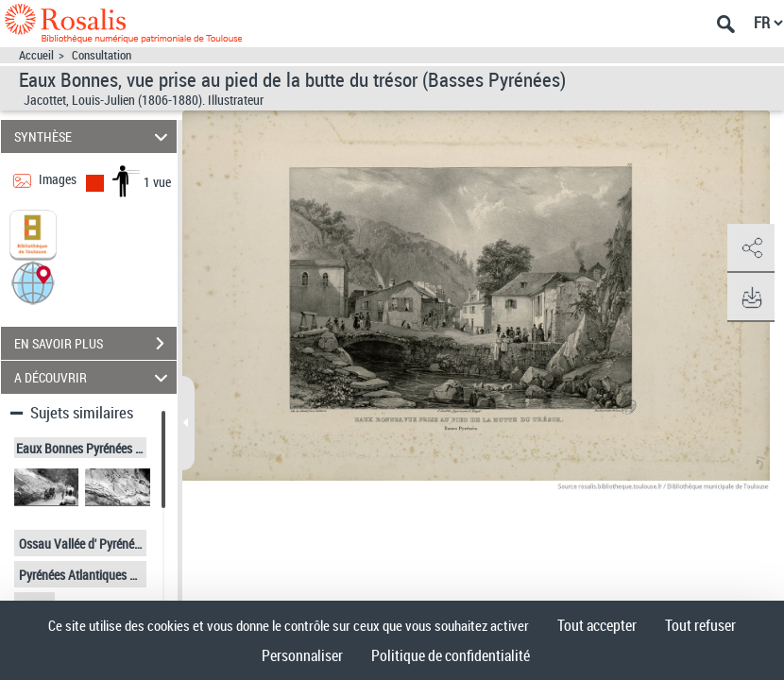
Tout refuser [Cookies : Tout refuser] (700, 625)
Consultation (102, 55)
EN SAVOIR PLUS (95, 344)
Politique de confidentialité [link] (451, 655)
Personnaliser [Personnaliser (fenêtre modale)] (302, 655)
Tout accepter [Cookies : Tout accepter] (597, 625)
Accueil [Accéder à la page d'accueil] (36, 55)
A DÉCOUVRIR (94, 377)
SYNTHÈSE (94, 136)
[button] (33, 282)
